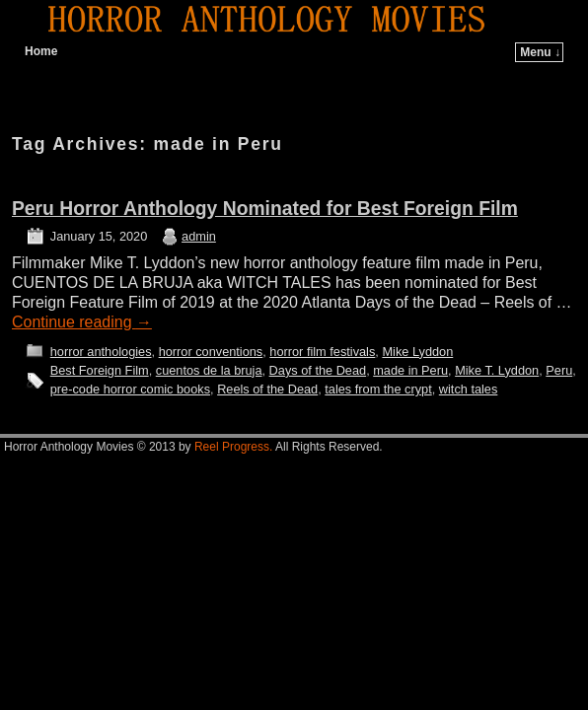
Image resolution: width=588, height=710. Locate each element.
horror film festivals (322, 352)
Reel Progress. (233, 447)
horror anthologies (101, 352)
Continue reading (82, 322)
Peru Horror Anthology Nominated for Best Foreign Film (265, 209)
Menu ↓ (540, 52)
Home (41, 51)
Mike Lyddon (417, 352)
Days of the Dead (318, 370)
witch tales (469, 389)
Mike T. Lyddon (497, 370)
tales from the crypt (378, 389)
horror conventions (211, 352)
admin (199, 236)
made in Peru (410, 370)
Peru (559, 370)
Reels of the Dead (267, 389)
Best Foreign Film (100, 370)
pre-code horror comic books (130, 389)
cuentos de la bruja (209, 370)
